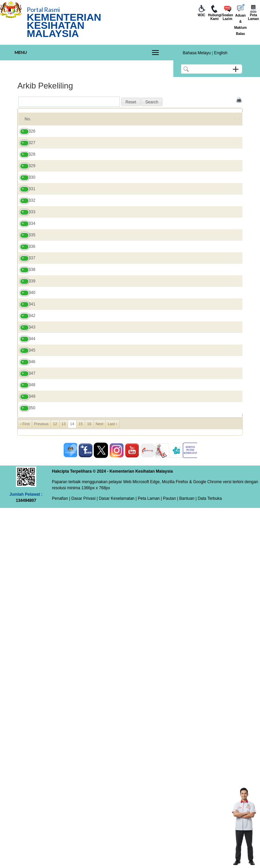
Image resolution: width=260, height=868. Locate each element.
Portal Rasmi (43, 9)
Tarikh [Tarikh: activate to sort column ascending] (208, 122)
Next (100, 784)
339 (25, 498)
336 (25, 411)
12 (55, 784)
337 (25, 441)
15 (81, 784)
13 (64, 784)
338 (25, 474)
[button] (131, 102)
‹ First (25, 784)
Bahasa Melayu (197, 53)
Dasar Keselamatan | (117, 859)
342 (25, 572)
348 (25, 714)
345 (25, 643)
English (221, 53)
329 (25, 215)
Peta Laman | (150, 859)
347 (25, 691)
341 (25, 542)
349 (25, 738)
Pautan (170, 859)
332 (25, 304)
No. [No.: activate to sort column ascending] (28, 122)
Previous (41, 784)
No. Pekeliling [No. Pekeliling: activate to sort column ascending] (148, 122)
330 (25, 238)
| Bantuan (185, 859)
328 (25, 191)
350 (25, 762)
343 (25, 599)
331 (25, 271)
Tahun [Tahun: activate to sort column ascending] (180, 122)
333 (25, 340)
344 (25, 623)
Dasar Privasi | (84, 859)
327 (25, 167)
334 (25, 373)
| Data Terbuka (208, 859)
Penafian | (61, 859)
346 (25, 667)
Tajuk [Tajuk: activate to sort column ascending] (53, 122)
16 (89, 784)
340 (25, 515)
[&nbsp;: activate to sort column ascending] (233, 122)
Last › (112, 784)
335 (25, 391)
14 (72, 784)
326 (25, 143)
